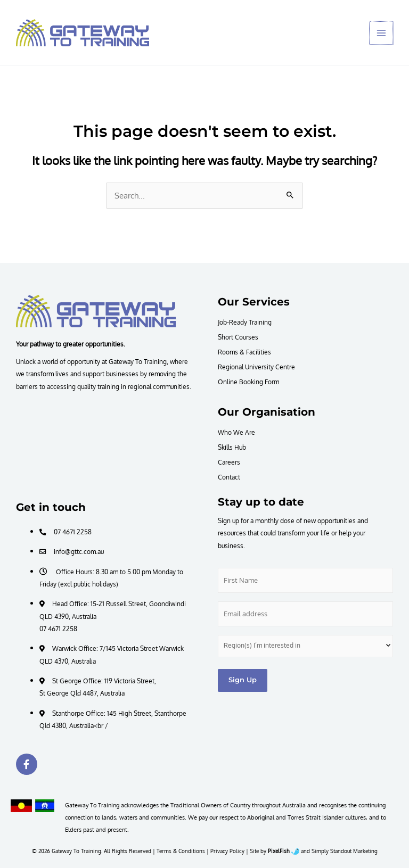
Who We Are (236, 432)
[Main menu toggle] (382, 33)
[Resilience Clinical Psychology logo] (96, 311)
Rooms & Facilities (244, 352)
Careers (229, 462)
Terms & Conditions (181, 851)
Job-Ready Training (245, 322)
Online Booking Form (248, 382)
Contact (229, 477)
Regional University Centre (256, 367)
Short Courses (238, 337)
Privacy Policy (227, 851)
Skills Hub (232, 447)
